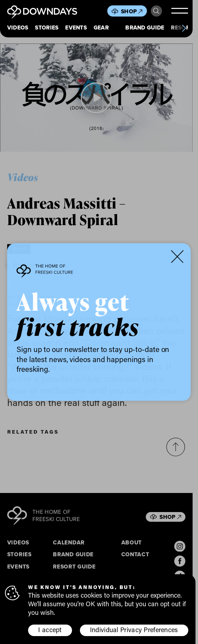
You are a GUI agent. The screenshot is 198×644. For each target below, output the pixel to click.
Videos (18, 28)
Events (76, 28)
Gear (101, 28)
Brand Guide (145, 28)
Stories (47, 28)
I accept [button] (50, 630)
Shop (132, 11)
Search (156, 11)
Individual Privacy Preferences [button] (134, 630)
